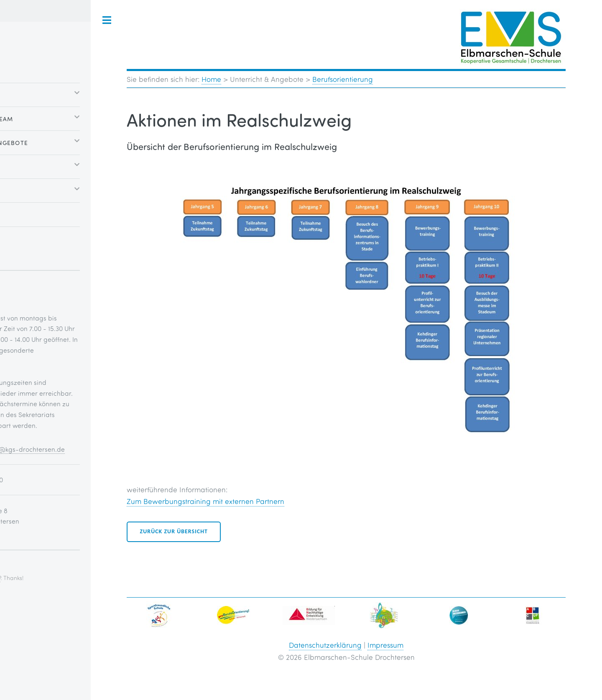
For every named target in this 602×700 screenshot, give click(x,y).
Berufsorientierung (343, 79)
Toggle (107, 20)
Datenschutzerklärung (325, 645)
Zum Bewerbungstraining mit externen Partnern (205, 501)
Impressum (385, 645)
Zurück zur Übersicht (174, 531)
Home (211, 79)
